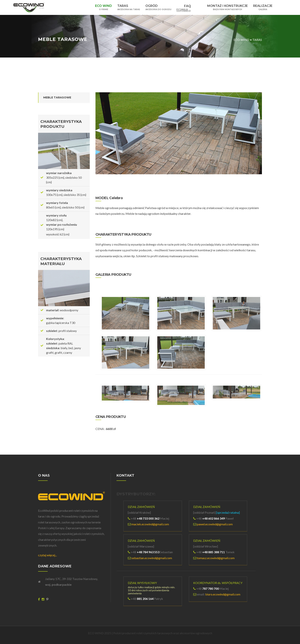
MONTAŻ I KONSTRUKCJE (227, 7)
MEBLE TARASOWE (57, 97)
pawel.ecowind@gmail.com (215, 524)
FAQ (189, 7)
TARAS (129, 7)
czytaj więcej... (47, 555)
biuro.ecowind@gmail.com (223, 594)
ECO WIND (104, 7)
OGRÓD (158, 7)
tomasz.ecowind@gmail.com (216, 558)
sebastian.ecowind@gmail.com (152, 558)
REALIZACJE (263, 7)
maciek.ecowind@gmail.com (150, 524)
